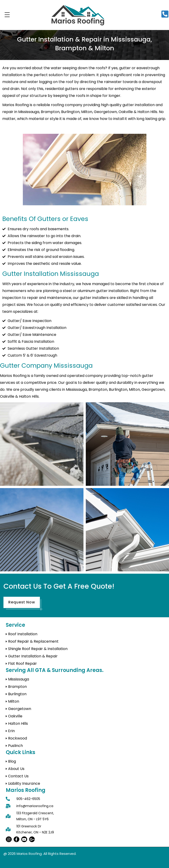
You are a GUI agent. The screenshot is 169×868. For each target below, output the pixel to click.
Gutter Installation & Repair (33, 656)
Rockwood (18, 738)
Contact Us (18, 776)
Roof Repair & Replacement (33, 641)
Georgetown (20, 709)
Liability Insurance (24, 783)
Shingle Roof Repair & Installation (38, 649)
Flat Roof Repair (22, 664)
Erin (11, 731)
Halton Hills (18, 723)
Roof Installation (23, 634)
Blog (12, 761)
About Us (16, 769)
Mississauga (19, 679)
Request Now (22, 602)
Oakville (15, 716)
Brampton (17, 687)
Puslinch (15, 746)
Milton (14, 701)
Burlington (17, 694)
